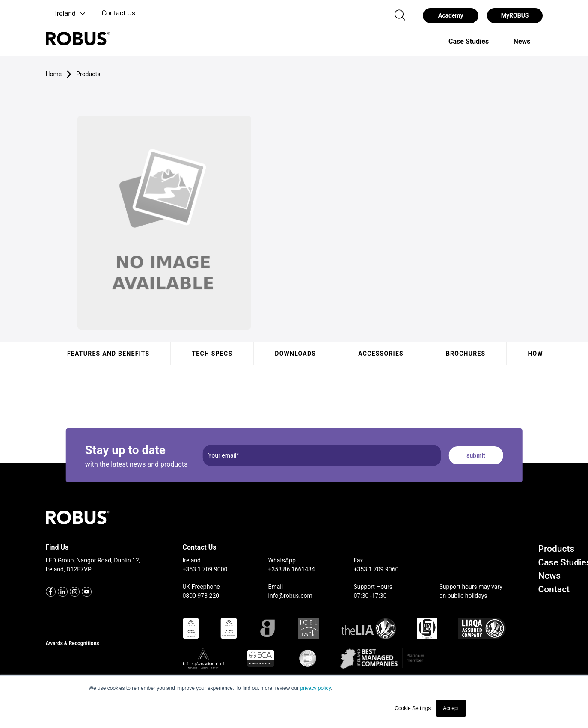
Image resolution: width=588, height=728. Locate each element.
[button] (67, 14)
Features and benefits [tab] (108, 354)
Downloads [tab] (295, 354)
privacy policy (315, 688)
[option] (469, 41)
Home (54, 74)
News (550, 576)
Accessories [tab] (381, 354)
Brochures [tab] (465, 354)
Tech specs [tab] (212, 354)
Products (557, 549)
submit (476, 455)
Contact (554, 589)
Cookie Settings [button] (413, 708)
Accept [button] (451, 708)
